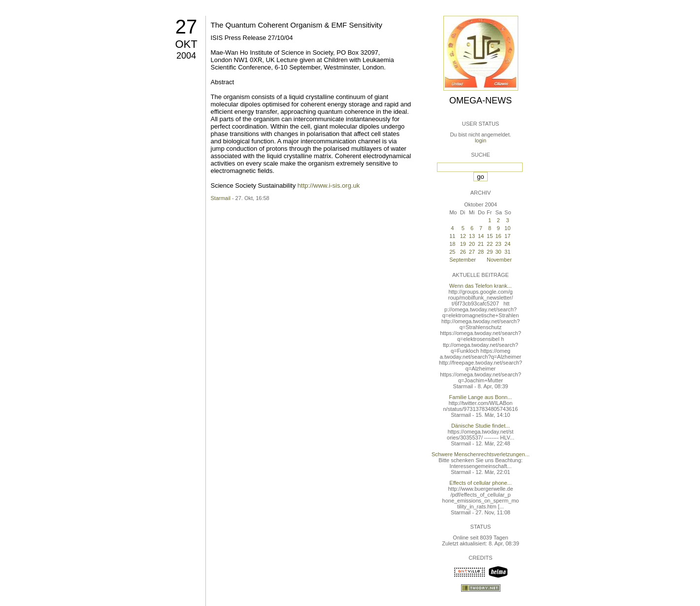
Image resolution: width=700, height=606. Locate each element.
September (463, 260)
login (481, 140)
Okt (186, 44)
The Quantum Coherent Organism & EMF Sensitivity (297, 25)
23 (498, 244)
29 (490, 252)
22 (490, 244)
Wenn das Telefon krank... (481, 286)
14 (481, 236)
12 (463, 236)
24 (507, 244)
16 (498, 236)
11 (452, 236)
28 (481, 252)
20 (472, 244)
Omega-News (481, 101)
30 (498, 252)
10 (507, 228)
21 (481, 244)
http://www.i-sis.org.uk (329, 185)
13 (472, 236)
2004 (186, 56)
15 (490, 236)
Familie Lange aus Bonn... (481, 397)
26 (463, 252)
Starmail (221, 198)
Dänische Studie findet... (481, 426)
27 (186, 27)
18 (452, 244)
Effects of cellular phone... (480, 483)
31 (507, 252)
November (499, 260)
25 (452, 252)
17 (507, 236)
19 (463, 244)
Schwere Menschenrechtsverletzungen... (481, 454)
